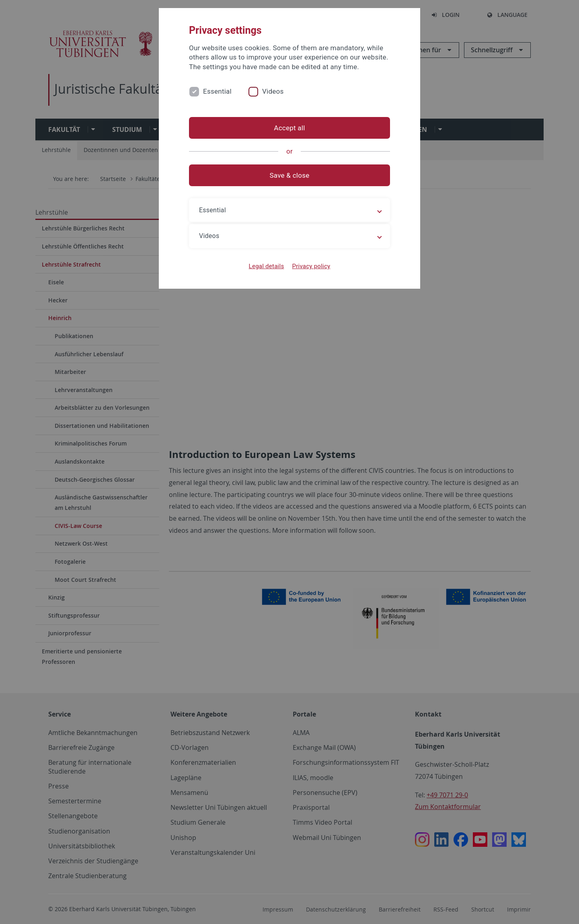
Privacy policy (311, 266)
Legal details (267, 266)
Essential (217, 91)
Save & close (290, 175)
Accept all (289, 128)
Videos (273, 91)
